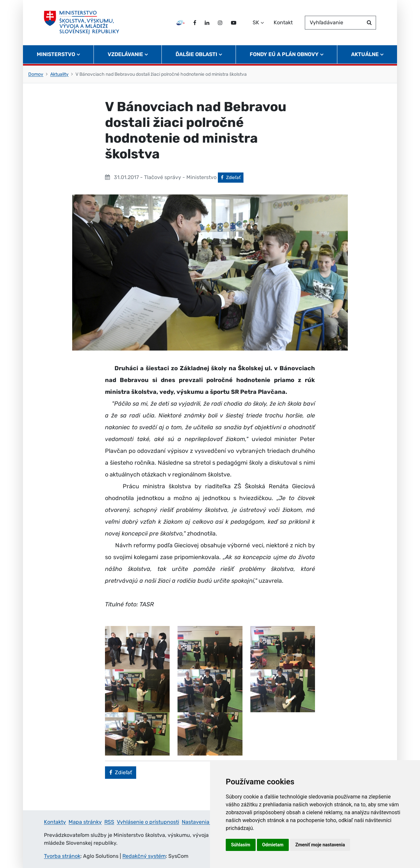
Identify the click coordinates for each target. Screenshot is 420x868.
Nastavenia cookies (205, 822)
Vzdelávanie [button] (125, 54)
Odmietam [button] (273, 845)
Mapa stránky (85, 822)
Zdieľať (232, 177)
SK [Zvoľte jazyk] (256, 22)
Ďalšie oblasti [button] (196, 54)
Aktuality (59, 74)
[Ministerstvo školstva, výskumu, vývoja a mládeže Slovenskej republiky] (82, 23)
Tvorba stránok (62, 856)
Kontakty (55, 822)
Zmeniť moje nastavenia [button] (320, 845)
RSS (109, 822)
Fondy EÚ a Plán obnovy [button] (284, 54)
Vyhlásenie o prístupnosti (148, 822)
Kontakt (283, 22)
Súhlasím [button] (241, 845)
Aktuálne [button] (365, 54)
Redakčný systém (144, 856)
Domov (36, 74)
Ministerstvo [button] (56, 54)
